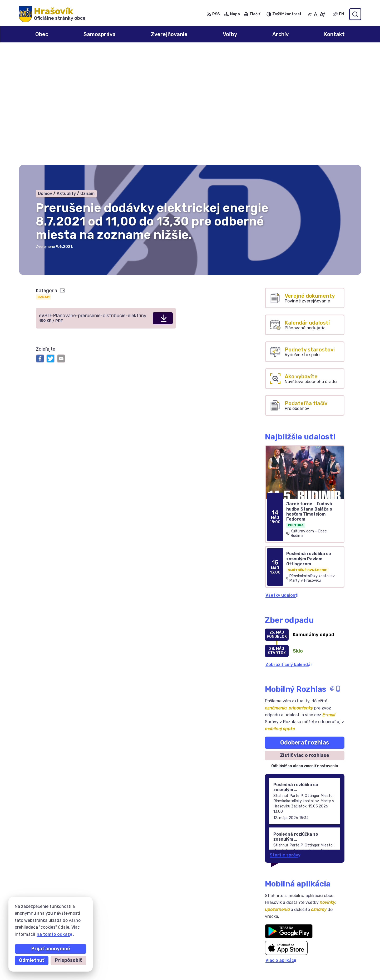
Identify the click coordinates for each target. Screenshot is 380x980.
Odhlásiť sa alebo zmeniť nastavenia (305, 652)
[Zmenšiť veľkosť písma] (310, 14)
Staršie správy (285, 740)
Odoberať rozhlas (305, 628)
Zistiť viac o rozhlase (305, 641)
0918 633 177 (319, 957)
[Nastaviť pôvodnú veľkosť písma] (316, 14)
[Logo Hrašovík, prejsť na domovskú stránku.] (52, 14)
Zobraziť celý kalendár (289, 550)
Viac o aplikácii (281, 846)
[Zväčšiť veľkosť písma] (322, 14)
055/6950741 (319, 951)
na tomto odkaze (55, 934)
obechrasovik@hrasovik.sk (333, 969)
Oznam (43, 182)
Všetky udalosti (282, 481)
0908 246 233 (320, 945)
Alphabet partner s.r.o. (97, 910)
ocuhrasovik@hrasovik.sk (332, 962)
